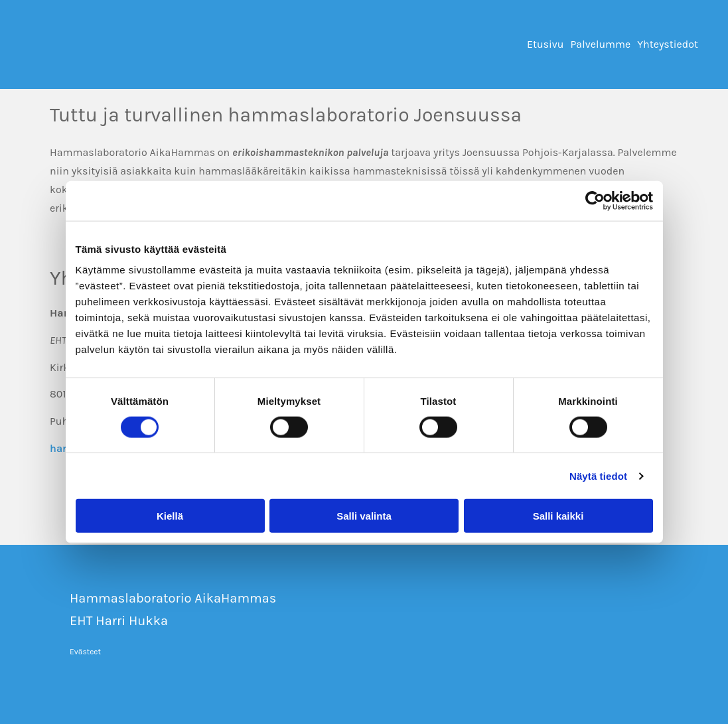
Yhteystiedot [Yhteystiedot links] (668, 44)
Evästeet (85, 652)
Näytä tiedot (598, 475)
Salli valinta (364, 516)
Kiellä (170, 516)
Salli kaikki (558, 516)
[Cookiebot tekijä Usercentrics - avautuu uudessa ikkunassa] (595, 200)
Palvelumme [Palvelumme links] (601, 44)
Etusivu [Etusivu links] (546, 44)
